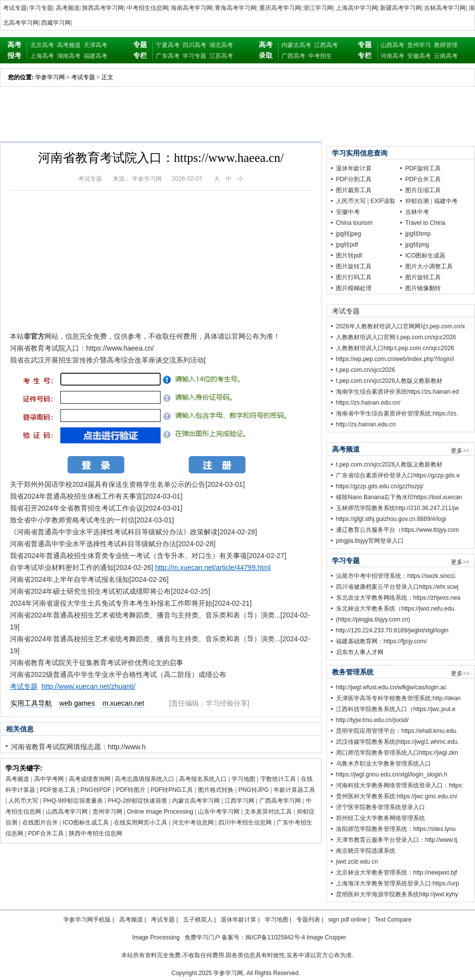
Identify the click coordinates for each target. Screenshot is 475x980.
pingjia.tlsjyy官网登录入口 (370, 541)
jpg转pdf (347, 245)
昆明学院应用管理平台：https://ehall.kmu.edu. (397, 731)
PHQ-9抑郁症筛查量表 (73, 801)
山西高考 (392, 45)
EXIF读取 (383, 201)
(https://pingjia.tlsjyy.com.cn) (373, 619)
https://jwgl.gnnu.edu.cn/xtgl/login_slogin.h (392, 774)
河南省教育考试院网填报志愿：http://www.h (78, 747)
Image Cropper (327, 937)
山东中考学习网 (219, 812)
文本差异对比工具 (268, 812)
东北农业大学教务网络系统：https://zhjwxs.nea (398, 598)
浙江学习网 (318, 8)
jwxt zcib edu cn (357, 862)
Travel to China (425, 223)
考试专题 (15, 8)
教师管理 (446, 45)
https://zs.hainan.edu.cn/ (368, 403)
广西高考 (293, 56)
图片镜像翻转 (423, 288)
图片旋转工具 (354, 266)
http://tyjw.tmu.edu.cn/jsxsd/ (372, 720)
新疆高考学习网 (401, 8)
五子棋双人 (198, 920)
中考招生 (320, 56)
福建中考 (446, 201)
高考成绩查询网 (90, 779)
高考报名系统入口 (203, 779)
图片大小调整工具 (429, 266)
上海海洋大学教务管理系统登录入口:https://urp (398, 883)
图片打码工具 (354, 277)
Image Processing (156, 937)
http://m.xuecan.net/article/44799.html (213, 567)
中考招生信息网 (147, 8)
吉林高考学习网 (445, 8)
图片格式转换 (216, 790)
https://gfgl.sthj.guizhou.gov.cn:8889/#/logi (391, 519)
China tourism (354, 223)
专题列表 (308, 920)
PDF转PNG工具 (172, 790)
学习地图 (243, 779)
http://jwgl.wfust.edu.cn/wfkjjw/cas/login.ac (391, 687)
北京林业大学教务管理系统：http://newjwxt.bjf (397, 873)
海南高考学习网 (191, 8)
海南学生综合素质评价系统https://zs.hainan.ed (397, 392)
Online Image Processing (160, 812)
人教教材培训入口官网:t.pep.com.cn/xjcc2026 (396, 337)
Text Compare (393, 920)
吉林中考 (417, 212)
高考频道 (68, 8)
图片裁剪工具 (354, 190)
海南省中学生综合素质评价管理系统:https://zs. (397, 413)
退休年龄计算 (354, 168)
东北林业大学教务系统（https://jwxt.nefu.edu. (396, 609)
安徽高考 (419, 56)
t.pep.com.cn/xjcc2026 (365, 370)
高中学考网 (49, 779)
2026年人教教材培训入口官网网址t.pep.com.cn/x (401, 326)
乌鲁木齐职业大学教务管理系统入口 (383, 764)
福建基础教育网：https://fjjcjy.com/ (381, 641)
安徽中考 (348, 212)
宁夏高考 (168, 45)
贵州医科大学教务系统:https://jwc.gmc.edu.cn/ (397, 796)
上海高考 (42, 56)
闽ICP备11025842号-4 (275, 937)
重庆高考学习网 (280, 8)
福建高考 (95, 56)
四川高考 (194, 45)
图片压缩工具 (423, 190)
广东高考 (168, 56)
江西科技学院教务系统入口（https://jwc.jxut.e (396, 709)
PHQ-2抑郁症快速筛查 (138, 801)
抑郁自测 (417, 201)
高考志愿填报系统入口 (144, 779)
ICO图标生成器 (425, 256)
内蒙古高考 (296, 45)
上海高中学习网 (357, 8)
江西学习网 (239, 801)
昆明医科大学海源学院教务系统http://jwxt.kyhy (397, 894)
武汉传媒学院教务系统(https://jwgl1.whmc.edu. (398, 742)
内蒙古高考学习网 (196, 801)
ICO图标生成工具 (86, 823)
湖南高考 (69, 56)
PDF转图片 (131, 790)
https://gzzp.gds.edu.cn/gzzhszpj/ (380, 486)
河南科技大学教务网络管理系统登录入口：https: (400, 785)
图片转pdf (349, 256)
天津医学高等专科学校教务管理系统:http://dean (398, 698)
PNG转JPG (254, 790)
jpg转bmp (418, 234)
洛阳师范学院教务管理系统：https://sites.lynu (396, 829)
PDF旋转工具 (423, 168)
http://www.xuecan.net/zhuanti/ (89, 686)
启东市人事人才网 (360, 652)
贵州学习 (419, 45)
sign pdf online (347, 920)
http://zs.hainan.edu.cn (366, 424)
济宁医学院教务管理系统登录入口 (380, 807)
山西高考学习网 (67, 812)
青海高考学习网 (236, 8)
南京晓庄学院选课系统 (366, 851)
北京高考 (42, 45)
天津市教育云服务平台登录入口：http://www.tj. (397, 840)
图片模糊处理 (354, 288)
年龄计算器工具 (294, 790)
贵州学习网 (107, 812)
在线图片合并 (40, 823)
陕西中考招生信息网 (95, 833)
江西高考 (326, 45)
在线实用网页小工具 (141, 823)
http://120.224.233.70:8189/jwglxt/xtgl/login (392, 630)
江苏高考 (221, 56)
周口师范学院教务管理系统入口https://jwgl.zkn (397, 753)
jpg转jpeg (349, 234)
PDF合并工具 (46, 833)
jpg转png (417, 245)
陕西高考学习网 (103, 8)
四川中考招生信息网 (245, 823)
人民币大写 (23, 801)
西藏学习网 (56, 23)
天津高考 (95, 45)
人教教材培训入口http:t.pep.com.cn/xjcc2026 (395, 348)
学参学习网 (50, 77)
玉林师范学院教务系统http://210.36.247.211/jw (397, 508)
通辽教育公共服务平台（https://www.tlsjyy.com (397, 530)
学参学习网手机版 (87, 920)
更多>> (460, 451)
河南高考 (392, 56)
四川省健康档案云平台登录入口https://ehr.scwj (397, 587)
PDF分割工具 (354, 179)
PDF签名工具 (58, 790)
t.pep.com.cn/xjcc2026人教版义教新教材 (389, 381)
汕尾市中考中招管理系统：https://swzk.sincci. (396, 576)
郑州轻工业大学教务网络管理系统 (380, 818)
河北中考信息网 (193, 823)
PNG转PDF (96, 790)
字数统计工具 (278, 779)
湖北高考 (221, 45)
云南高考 (446, 56)
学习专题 (41, 8)
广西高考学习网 (280, 801)
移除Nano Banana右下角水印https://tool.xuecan (399, 497)
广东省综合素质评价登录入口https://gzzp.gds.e (398, 475)
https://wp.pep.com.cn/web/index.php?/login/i (395, 359)
